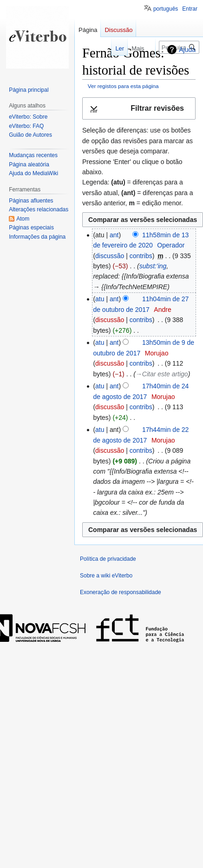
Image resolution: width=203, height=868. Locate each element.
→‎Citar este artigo (162, 374)
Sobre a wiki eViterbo (106, 576)
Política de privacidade (108, 559)
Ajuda (187, 50)
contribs (141, 256)
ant (114, 235)
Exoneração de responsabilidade (121, 592)
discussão (110, 256)
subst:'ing (153, 266)
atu (100, 299)
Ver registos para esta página (123, 86)
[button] (139, 109)
